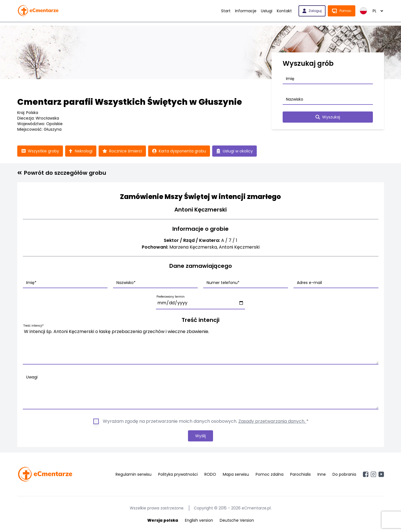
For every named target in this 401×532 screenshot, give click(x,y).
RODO (210, 474)
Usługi (267, 11)
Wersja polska (163, 520)
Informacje (246, 11)
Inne (322, 474)
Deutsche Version (237, 520)
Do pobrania (344, 474)
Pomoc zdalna (270, 474)
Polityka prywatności (178, 474)
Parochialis (300, 474)
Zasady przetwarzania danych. (272, 421)
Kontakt (284, 11)
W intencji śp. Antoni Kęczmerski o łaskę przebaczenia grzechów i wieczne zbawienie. (201, 345)
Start (226, 11)
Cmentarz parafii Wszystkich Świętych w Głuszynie (130, 102)
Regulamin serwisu (134, 474)
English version (199, 520)
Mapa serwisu (236, 474)
